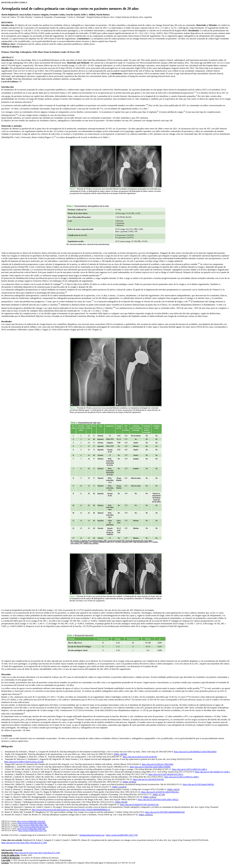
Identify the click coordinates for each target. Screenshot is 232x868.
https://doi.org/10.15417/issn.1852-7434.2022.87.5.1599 (24, 843)
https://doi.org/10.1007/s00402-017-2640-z (212, 772)
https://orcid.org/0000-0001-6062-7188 (33, 825)
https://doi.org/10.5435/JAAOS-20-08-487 (140, 757)
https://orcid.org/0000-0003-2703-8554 (31, 821)
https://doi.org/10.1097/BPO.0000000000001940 (165, 812)
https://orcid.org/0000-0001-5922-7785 (122, 835)
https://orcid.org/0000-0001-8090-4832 (32, 823)
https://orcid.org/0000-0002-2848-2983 (31, 829)
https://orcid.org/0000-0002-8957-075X (34, 827)
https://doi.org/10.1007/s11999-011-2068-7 (182, 777)
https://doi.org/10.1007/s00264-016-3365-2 (166, 774)
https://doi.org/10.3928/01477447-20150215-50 (139, 805)
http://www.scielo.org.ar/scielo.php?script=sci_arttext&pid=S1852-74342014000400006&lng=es (71, 810)
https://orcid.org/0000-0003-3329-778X (32, 830)
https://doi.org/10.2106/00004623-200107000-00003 (195, 752)
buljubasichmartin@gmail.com (92, 835)
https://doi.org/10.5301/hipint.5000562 (198, 784)
